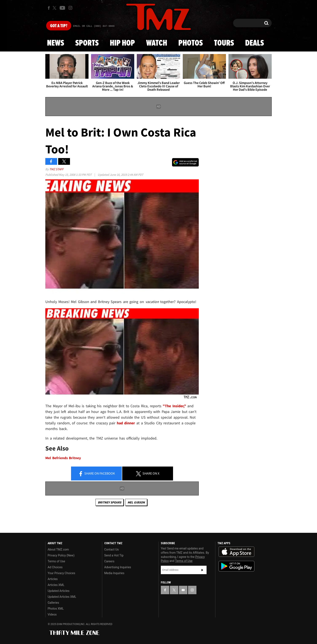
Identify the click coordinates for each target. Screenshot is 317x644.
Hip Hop (122, 43)
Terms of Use (56, 561)
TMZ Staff (56, 169)
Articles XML (56, 585)
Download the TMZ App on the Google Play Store (236, 566)
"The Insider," (175, 406)
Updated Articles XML (62, 597)
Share (97, 474)
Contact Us (112, 549)
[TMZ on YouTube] (183, 590)
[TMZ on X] (55, 8)
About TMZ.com (58, 549)
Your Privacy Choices (61, 573)
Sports (87, 43)
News (56, 43)
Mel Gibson (136, 502)
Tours (224, 43)
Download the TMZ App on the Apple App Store (236, 552)
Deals (255, 43)
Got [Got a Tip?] (59, 26)
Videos (52, 614)
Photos (191, 43)
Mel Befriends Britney (63, 458)
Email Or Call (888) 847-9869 (94, 26)
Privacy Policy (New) (61, 555)
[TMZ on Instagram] (70, 8)
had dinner (127, 423)
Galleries (53, 603)
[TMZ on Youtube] (62, 8)
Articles (53, 579)
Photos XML (56, 609)
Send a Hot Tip (114, 555)
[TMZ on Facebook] (49, 8)
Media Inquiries (114, 573)
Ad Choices (55, 567)
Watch (157, 43)
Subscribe (202, 570)
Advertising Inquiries (118, 567)
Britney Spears (109, 502)
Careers (109, 561)
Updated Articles (58, 591)
